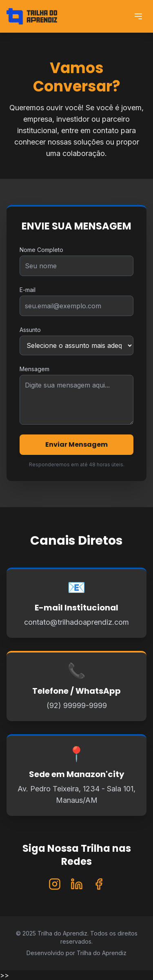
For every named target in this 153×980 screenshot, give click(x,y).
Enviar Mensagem (76, 444)
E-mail (28, 290)
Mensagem (34, 369)
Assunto (30, 330)
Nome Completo (41, 250)
